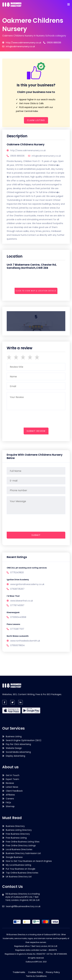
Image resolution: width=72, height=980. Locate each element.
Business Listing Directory (19, 856)
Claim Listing (36, 120)
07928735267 (17, 589)
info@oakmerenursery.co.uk (19, 46)
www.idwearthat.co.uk (22, 601)
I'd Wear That (13, 596)
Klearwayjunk (13, 612)
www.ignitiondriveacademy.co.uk (27, 584)
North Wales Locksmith (18, 636)
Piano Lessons (13, 624)
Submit (36, 535)
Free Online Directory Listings (21, 871)
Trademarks (19, 972)
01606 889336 (52, 43)
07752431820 (17, 572)
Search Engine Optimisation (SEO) (24, 774)
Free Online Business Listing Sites (23, 867)
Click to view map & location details (36, 291)
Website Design (14, 782)
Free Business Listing (16, 863)
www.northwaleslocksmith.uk (25, 641)
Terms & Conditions (36, 976)
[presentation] (29, 299)
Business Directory (15, 852)
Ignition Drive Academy (18, 580)
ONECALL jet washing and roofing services (27, 568)
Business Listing (14, 770)
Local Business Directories (19, 875)
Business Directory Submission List (23, 879)
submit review (36, 431)
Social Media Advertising (18, 786)
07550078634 (17, 645)
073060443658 (18, 617)
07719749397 (17, 605)
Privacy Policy (53, 972)
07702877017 (17, 629)
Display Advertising (15, 790)
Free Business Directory (18, 860)
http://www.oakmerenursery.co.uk (22, 43)
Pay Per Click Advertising (18, 778)
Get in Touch (13, 809)
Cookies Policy (35, 972)
